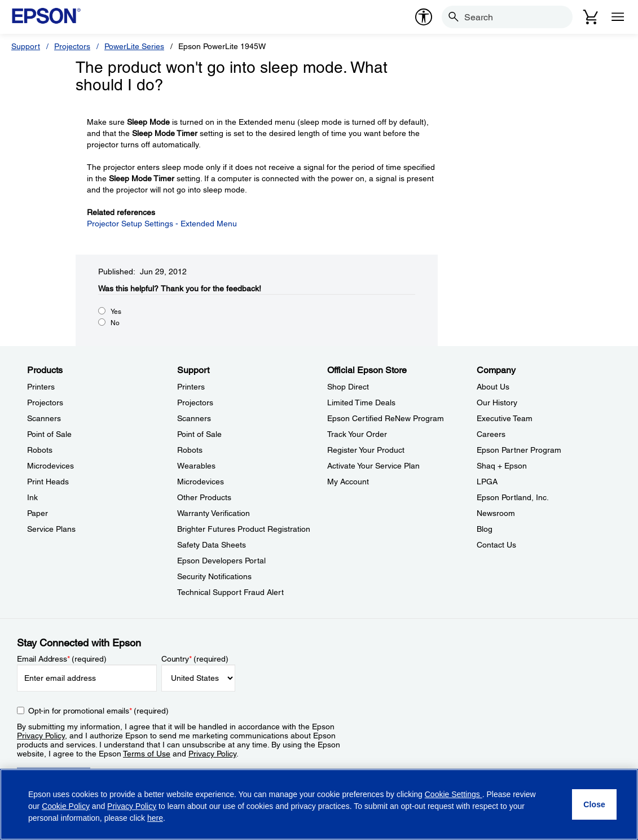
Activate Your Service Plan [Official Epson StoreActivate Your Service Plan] (373, 466)
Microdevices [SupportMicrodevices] (201, 482)
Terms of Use (147, 754)
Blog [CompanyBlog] (485, 529)
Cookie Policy (66, 806)
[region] (319, 804)
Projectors (72, 46)
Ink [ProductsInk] (32, 497)
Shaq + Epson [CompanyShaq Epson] (502, 466)
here (155, 818)
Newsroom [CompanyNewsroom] (496, 513)
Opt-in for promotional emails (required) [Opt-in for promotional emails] (98, 711)
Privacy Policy (41, 736)
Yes (116, 312)
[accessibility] (424, 17)
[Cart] (591, 17)
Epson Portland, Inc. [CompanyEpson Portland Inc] (513, 497)
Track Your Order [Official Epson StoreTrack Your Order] (357, 434)
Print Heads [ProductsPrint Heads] (48, 482)
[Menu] (618, 17)
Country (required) (195, 659)
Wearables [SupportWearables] (196, 466)
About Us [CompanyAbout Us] (493, 387)
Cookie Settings (454, 794)
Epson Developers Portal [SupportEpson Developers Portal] (221, 561)
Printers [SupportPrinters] (191, 387)
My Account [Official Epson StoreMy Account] (348, 482)
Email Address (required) (62, 659)
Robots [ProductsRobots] (40, 450)
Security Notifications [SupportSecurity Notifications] (214, 576)
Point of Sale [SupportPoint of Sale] (199, 434)
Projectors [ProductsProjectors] (45, 403)
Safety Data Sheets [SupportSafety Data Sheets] (212, 545)
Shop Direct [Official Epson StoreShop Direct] (348, 387)
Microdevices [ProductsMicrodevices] (50, 466)
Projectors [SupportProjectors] (195, 403)
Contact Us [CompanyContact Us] (496, 545)
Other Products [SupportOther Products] (204, 497)
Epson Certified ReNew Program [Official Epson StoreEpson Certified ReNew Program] (386, 418)
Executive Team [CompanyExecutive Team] (505, 418)
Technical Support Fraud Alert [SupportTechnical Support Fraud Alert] (230, 592)
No (115, 323)
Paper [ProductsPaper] (38, 513)
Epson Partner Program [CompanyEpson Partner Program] (519, 450)
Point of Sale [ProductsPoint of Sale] (49, 434)
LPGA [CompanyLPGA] (487, 482)
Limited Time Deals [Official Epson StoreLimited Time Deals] (361, 403)
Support (26, 46)
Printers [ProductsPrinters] (41, 387)
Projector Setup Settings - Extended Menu (162, 224)
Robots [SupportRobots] (190, 450)
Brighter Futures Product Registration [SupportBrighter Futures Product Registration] (244, 529)
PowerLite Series (134, 46)
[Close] (594, 804)
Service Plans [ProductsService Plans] (51, 529)
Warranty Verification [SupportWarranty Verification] (214, 513)
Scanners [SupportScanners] (194, 418)
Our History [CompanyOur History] (497, 403)
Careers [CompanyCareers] (491, 434)
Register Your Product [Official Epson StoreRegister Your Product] (366, 450)
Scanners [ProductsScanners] (44, 418)
